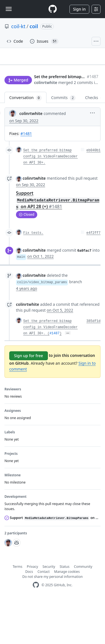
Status (65, 611)
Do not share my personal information (53, 621)
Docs (29, 616)
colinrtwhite (16, 119)
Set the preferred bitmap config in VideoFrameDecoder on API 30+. (50, 201)
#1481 (26, 178)
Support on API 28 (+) (58, 244)
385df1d (94, 366)
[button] (61, 126)
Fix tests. (33, 277)
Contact (44, 616)
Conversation (25, 142)
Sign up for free (29, 400)
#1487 (55, 378)
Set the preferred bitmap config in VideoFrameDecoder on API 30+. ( (50, 372)
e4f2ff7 (94, 277)
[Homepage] (53, 9)
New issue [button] (17, 97)
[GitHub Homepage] (36, 629)
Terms (17, 611)
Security (49, 611)
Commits (63, 142)
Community (83, 611)
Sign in (79, 9)
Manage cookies (67, 616)
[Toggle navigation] (9, 9)
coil (34, 26)
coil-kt (18, 26)
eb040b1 (94, 195)
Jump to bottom (45, 97)
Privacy (32, 611)
